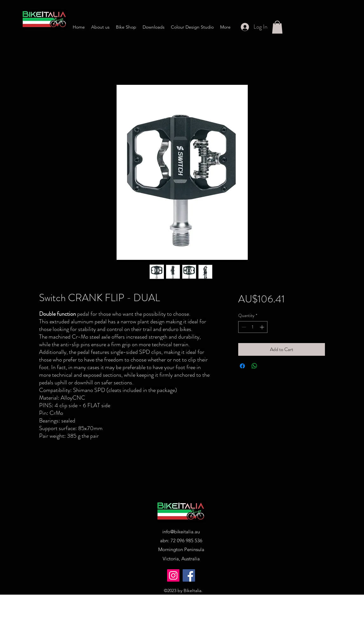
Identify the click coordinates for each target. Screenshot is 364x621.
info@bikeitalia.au (181, 532)
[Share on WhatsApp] (254, 366)
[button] (277, 27)
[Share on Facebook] (242, 366)
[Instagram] (173, 575)
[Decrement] (243, 327)
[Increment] (263, 327)
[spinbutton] (253, 327)
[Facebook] (189, 575)
